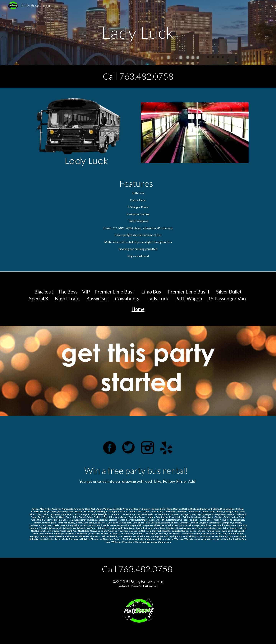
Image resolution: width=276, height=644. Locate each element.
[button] (271, 5)
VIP (86, 292)
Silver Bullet (229, 292)
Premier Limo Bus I (115, 292)
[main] (138, 32)
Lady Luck (158, 298)
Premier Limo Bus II (189, 292)
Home (138, 309)
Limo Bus (151, 292)
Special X (39, 298)
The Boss (68, 292)
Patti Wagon (189, 298)
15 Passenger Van (227, 298)
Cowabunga (128, 298)
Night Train (67, 298)
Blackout (44, 292)
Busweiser (97, 298)
